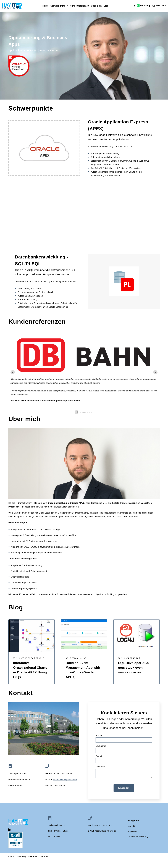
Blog (106, 6)
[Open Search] (134, 6)
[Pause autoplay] (77, 412)
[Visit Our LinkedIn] (10, 829)
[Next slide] (155, 372)
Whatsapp (144, 6)
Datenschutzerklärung (138, 836)
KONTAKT (159, 6)
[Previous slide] (13, 372)
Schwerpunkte (58, 6)
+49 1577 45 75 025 (55, 786)
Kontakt (131, 826)
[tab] (80, 412)
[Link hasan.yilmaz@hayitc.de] (65, 780)
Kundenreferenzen (80, 6)
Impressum (133, 831)
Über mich (96, 6)
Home (46, 6)
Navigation (133, 821)
